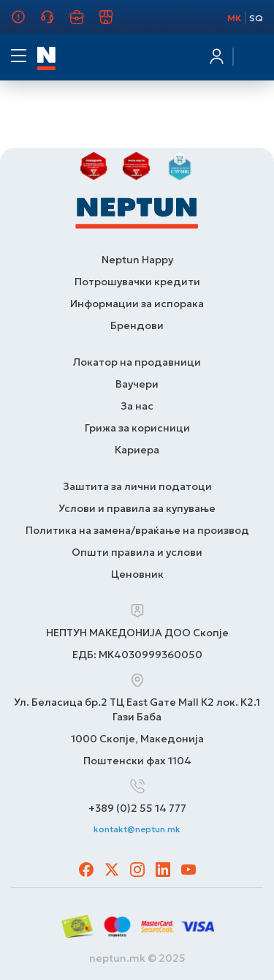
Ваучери (137, 384)
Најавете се (216, 56)
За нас (22, 23)
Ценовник (137, 574)
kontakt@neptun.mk (137, 829)
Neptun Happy (137, 260)
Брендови (137, 325)
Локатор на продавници (137, 362)
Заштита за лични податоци (137, 486)
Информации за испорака (137, 304)
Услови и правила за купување (137, 508)
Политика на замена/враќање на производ (137, 530)
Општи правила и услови (137, 552)
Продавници (114, 23)
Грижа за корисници (56, 23)
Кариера (85, 23)
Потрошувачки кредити (137, 282)
